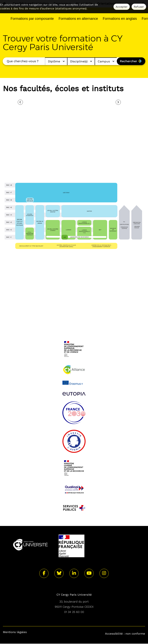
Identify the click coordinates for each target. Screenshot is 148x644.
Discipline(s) (80, 62)
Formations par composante (32, 19)
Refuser (139, 7)
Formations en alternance (78, 19)
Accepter (122, 7)
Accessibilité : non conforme (125, 634)
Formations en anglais (120, 19)
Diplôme (54, 62)
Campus (105, 62)
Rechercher (128, 61)
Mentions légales (15, 632)
